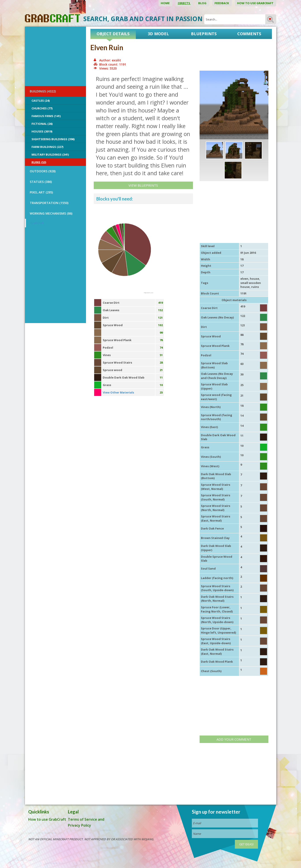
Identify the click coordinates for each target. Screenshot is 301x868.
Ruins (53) (39, 162)
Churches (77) (42, 108)
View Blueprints (143, 185)
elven (244, 279)
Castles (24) (41, 101)
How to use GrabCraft (256, 3)
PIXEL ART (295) (41, 192)
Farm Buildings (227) (47, 147)
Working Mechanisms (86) (51, 213)
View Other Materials (118, 392)
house (254, 279)
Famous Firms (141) (46, 116)
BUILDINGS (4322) (43, 91)
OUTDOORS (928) (43, 171)
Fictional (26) (42, 124)
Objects (184, 3)
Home (165, 3)
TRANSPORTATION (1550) (49, 203)
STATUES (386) (41, 182)
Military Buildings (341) (50, 154)
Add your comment (234, 739)
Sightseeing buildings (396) (53, 139)
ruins (255, 287)
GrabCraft (37, 223)
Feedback (222, 3)
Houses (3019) (42, 131)
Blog (203, 3)
